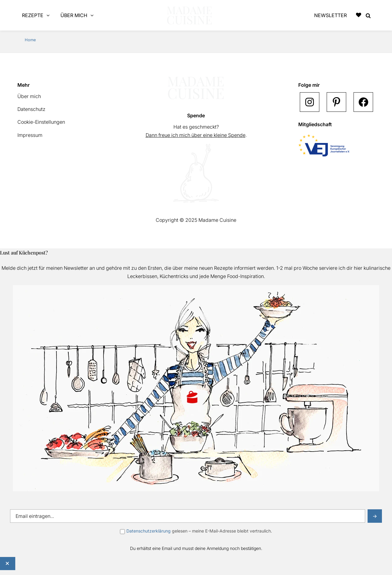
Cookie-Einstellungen (41, 122)
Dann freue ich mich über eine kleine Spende (196, 135)
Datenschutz (31, 109)
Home (30, 40)
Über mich (29, 96)
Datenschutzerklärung (149, 531)
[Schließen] (8, 564)
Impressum (30, 135)
